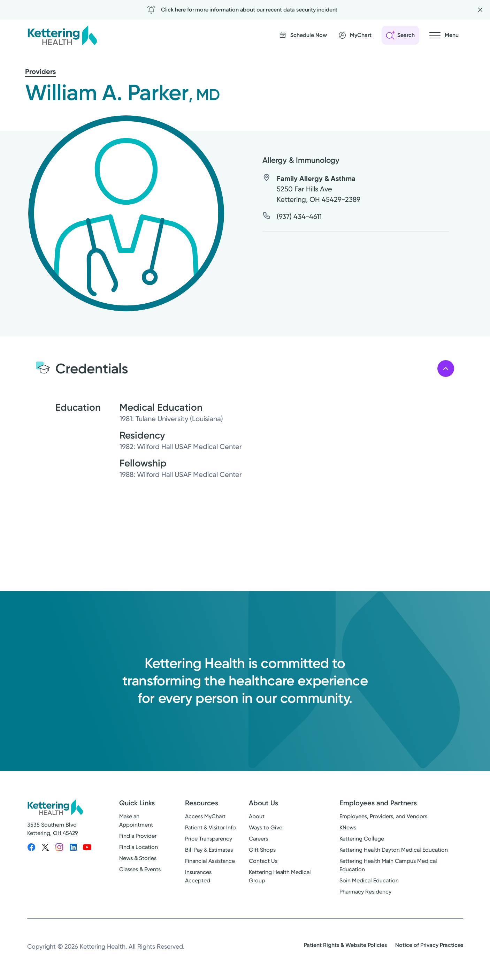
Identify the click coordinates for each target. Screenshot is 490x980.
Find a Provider (138, 836)
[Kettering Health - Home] (62, 35)
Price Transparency (209, 839)
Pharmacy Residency (365, 892)
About (257, 816)
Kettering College (362, 839)
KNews (348, 827)
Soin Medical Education (369, 880)
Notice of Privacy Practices (429, 945)
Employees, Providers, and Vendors (383, 816)
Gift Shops (262, 850)
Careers (258, 839)
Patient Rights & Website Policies (345, 945)
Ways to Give (266, 827)
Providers (40, 71)
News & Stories (138, 858)
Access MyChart (205, 816)
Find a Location (139, 847)
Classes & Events (140, 869)
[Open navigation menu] (444, 35)
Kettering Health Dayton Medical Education (394, 850)
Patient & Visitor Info (210, 827)
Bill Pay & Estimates (209, 850)
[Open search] (400, 35)
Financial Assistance (210, 861)
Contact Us (263, 861)
